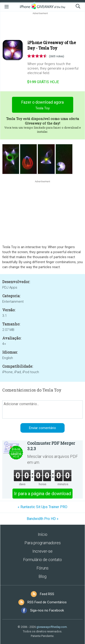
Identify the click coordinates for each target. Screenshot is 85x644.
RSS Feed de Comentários (47, 602)
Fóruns (42, 568)
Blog (42, 576)
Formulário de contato (42, 560)
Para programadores (43, 543)
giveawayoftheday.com (52, 627)
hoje (43, 82)
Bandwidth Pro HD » (43, 519)
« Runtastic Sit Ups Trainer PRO (42, 507)
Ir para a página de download (42, 494)
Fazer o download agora (42, 106)
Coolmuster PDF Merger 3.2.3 (51, 446)
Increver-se (42, 551)
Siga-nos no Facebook (47, 610)
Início (43, 534)
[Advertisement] (42, 26)
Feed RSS (47, 594)
